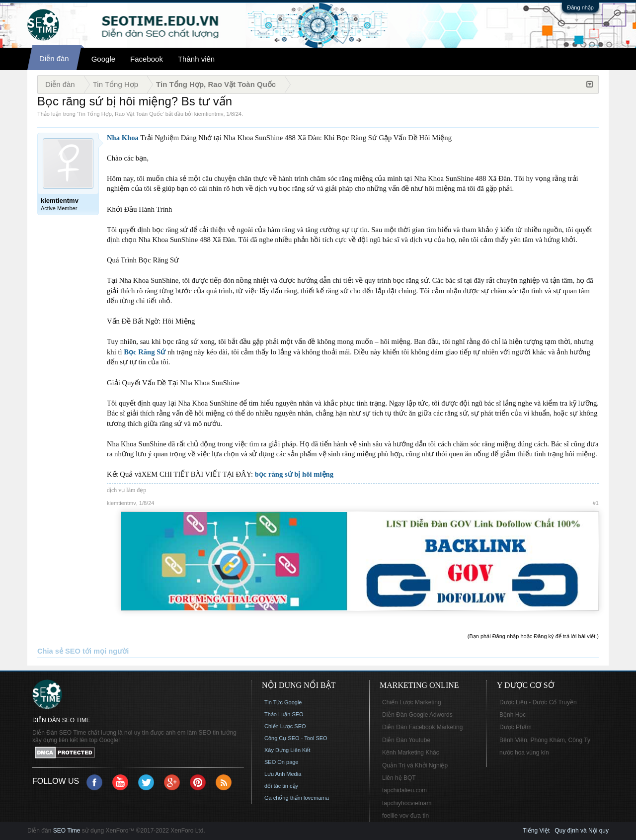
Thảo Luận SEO (284, 714)
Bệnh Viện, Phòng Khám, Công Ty (545, 740)
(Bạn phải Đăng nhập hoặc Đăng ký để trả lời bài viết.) (533, 636)
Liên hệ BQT (399, 778)
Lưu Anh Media (283, 774)
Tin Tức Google (283, 702)
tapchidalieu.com (404, 790)
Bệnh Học (513, 715)
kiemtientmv (209, 114)
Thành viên (196, 59)
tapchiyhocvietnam (407, 803)
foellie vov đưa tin (405, 816)
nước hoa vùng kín (524, 753)
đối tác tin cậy (281, 786)
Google (103, 59)
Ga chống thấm (283, 798)
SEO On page (281, 762)
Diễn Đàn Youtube (406, 740)
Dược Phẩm (516, 727)
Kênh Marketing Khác (411, 753)
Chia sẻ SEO (59, 651)
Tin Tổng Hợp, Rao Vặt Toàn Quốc (120, 114)
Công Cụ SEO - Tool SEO (296, 738)
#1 (596, 503)
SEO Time (67, 831)
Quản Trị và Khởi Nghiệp (415, 765)
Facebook (147, 59)
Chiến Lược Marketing (412, 702)
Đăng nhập (580, 7)
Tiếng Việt (536, 831)
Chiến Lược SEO (285, 726)
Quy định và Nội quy (582, 831)
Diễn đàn (54, 58)
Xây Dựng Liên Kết (287, 750)
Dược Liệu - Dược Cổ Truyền (538, 702)
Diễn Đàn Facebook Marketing (422, 727)
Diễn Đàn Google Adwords (417, 715)
